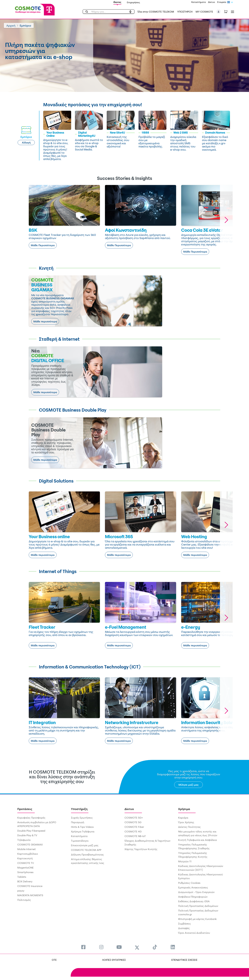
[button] (219, 12)
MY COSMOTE (204, 12)
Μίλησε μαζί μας (189, 785)
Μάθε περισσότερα (45, 321)
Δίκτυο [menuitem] (129, 809)
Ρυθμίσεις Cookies (189, 883)
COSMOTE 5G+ (134, 818)
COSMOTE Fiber (134, 827)
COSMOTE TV (26, 863)
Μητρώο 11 (185, 861)
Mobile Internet (27, 849)
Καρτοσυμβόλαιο (28, 854)
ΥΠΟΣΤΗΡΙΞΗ (185, 12)
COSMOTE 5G (133, 822)
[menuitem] (83, 947)
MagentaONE (25, 868)
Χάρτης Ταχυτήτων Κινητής (141, 849)
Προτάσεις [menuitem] (25, 809)
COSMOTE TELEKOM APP (86, 850)
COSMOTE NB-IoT (135, 836)
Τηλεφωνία (24, 840)
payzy (21, 891)
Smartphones (25, 872)
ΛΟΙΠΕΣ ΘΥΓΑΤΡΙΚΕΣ (114, 960)
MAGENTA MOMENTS (30, 895)
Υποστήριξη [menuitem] (79, 809)
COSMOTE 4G (133, 831)
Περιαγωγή (78, 822)
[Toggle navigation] (232, 12)
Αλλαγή (26, 142)
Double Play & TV (27, 835)
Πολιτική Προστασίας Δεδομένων (198, 906)
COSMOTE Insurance (30, 886)
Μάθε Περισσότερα (43, 245)
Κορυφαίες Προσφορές (31, 818)
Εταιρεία (222, 2)
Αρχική (11, 25)
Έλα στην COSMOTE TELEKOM (156, 12)
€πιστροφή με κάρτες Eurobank (197, 919)
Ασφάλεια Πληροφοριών (193, 897)
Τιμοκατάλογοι (80, 841)
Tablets (22, 877)
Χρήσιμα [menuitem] (184, 809)
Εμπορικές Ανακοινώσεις (193, 887)
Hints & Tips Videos (82, 827)
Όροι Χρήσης (186, 822)
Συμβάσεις (185, 924)
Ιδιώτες (117, 2)
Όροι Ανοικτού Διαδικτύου (194, 933)
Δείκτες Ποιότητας (189, 827)
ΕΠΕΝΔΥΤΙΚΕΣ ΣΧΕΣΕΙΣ (184, 960)
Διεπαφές (184, 928)
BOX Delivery (25, 881)
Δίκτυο (212, 2)
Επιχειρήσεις (133, 2)
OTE (54, 960)
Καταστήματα (199, 2)
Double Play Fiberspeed (31, 831)
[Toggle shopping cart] (227, 11)
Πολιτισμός (24, 900)
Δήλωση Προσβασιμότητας (87, 855)
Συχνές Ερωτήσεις (82, 818)
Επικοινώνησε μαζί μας (85, 845)
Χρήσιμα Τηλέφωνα (83, 831)
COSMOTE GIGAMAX (30, 844)
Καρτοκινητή (25, 858)
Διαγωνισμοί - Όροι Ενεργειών (196, 892)
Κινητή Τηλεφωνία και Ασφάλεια (197, 840)
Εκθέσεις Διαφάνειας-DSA (194, 901)
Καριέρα (183, 818)
